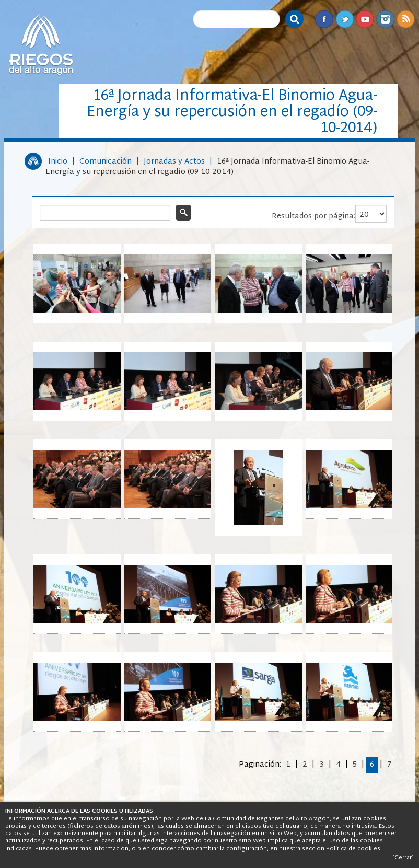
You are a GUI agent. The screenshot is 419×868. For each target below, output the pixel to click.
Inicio (58, 162)
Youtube (365, 19)
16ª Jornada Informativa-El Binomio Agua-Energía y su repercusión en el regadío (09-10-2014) (207, 167)
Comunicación (106, 162)
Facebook (324, 19)
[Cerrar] (403, 858)
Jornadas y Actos (174, 162)
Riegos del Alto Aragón (41, 44)
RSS (406, 19)
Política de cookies (353, 849)
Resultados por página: (313, 217)
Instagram (385, 19)
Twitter (345, 19)
